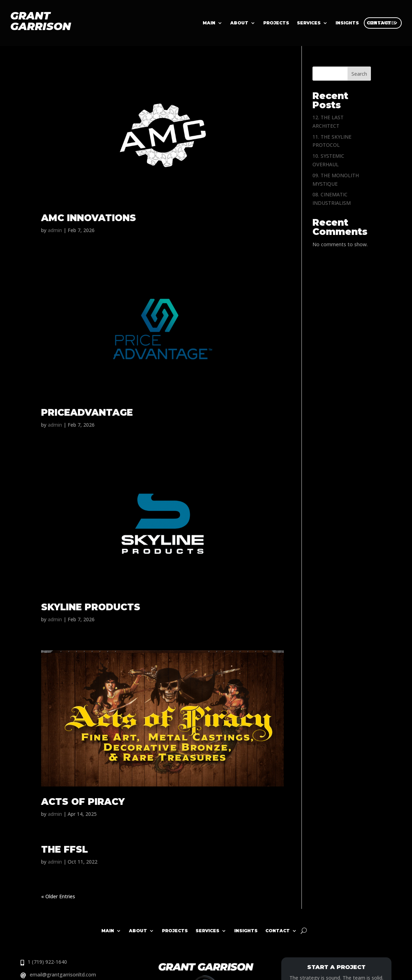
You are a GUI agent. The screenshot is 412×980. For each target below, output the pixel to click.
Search (359, 74)
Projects (276, 23)
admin (55, 230)
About (239, 23)
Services (309, 23)
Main (209, 23)
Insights (246, 931)
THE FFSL (64, 849)
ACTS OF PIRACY (83, 802)
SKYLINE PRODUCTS (91, 607)
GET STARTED (383, 23)
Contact (278, 931)
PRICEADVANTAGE (87, 413)
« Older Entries (58, 896)
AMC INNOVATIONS (89, 218)
